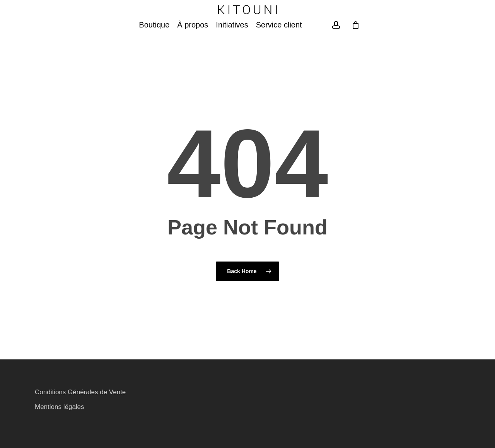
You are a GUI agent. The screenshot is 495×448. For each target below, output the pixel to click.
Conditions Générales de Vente (80, 392)
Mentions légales (60, 407)
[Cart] (356, 47)
